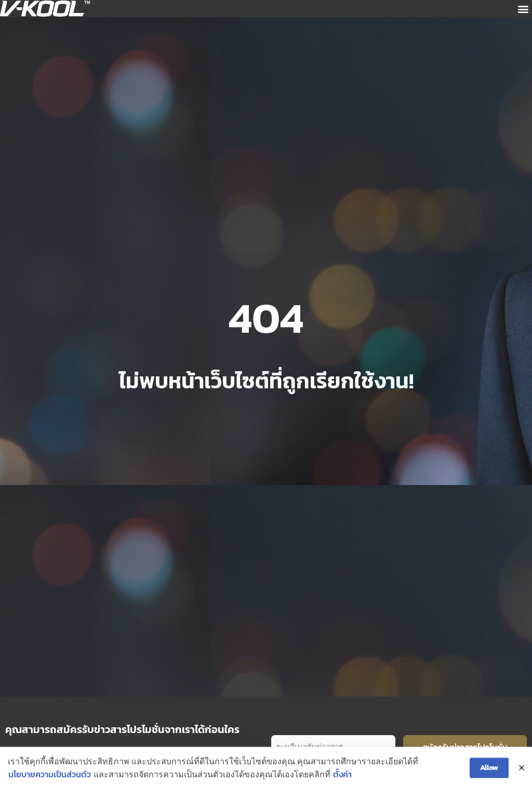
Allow (489, 774)
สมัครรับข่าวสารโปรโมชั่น (465, 747)
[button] (523, 9)
